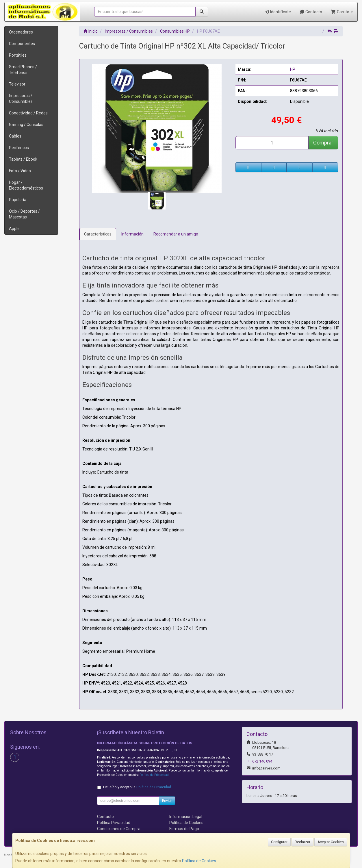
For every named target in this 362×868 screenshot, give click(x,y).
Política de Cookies (199, 861)
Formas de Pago (184, 829)
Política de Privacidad (154, 775)
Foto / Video (20, 171)
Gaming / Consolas (26, 125)
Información (132, 234)
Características (98, 234)
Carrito (342, 12)
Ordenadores (21, 32)
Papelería (18, 200)
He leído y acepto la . (138, 787)
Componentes (22, 44)
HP (293, 69)
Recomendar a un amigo (176, 234)
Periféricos (19, 148)
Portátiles (18, 55)
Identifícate (277, 12)
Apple (14, 229)
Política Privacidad (114, 823)
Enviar (167, 801)
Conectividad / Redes (28, 113)
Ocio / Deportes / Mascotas (24, 214)
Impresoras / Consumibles (21, 99)
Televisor (17, 84)
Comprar (323, 143)
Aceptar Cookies (331, 842)
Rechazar (302, 842)
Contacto (311, 12)
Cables (15, 136)
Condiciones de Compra (119, 829)
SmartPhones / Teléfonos (23, 70)
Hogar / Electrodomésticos (26, 185)
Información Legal (186, 817)
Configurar (279, 842)
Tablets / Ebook (23, 159)
